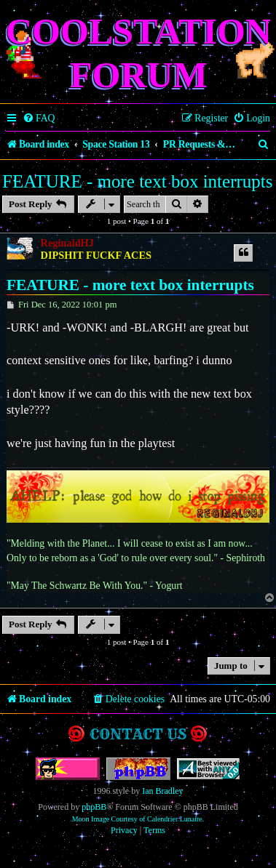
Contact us (138, 734)
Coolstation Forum (139, 53)
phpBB (94, 807)
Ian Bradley (162, 791)
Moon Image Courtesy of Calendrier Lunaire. (138, 819)
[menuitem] (39, 118)
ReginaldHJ (67, 243)
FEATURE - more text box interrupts (137, 181)
